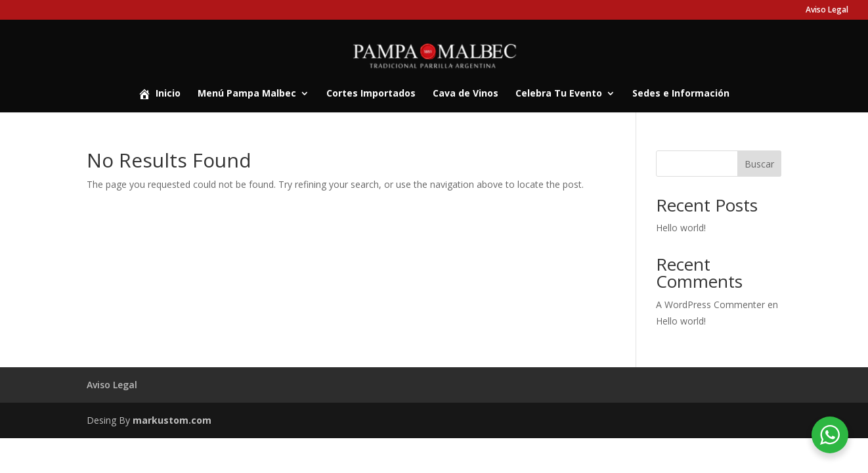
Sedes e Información (681, 94)
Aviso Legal (827, 11)
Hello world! (681, 228)
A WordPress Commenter (710, 304)
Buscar (759, 164)
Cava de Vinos (466, 94)
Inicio (159, 94)
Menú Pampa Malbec (247, 94)
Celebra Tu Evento (559, 94)
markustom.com (172, 420)
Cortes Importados (371, 94)
